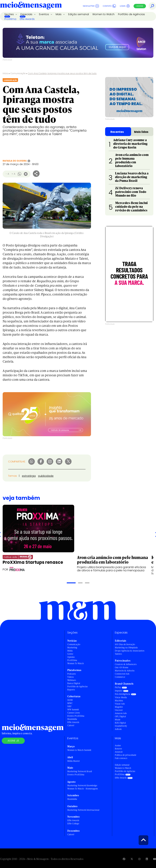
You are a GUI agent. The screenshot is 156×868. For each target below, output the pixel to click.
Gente (70, 654)
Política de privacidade (126, 755)
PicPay (118, 687)
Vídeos (70, 677)
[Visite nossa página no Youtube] (155, 859)
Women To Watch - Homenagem (83, 789)
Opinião (71, 657)
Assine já (13, 741)
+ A (13, 174)
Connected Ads (122, 674)
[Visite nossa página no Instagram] (139, 859)
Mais (59, 14)
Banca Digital (74, 683)
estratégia (29, 476)
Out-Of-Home (122, 667)
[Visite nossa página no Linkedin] (147, 859)
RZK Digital (120, 723)
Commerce (120, 677)
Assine (140, 6)
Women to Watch (103, 14)
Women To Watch (76, 663)
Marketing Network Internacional (83, 810)
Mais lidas (141, 132)
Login (125, 6)
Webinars (72, 680)
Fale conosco (121, 758)
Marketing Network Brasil (80, 771)
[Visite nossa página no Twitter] (132, 859)
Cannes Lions (74, 713)
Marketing (72, 648)
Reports (71, 690)
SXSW (70, 700)
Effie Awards (27, 19)
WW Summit (73, 710)
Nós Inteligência (123, 694)
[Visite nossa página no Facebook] (124, 859)
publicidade (46, 476)
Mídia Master (74, 761)
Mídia (70, 651)
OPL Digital (120, 716)
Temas (13, 476)
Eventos (44, 14)
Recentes (117, 132)
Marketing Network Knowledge (82, 785)
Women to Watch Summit (79, 750)
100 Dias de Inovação (125, 644)
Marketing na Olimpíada (126, 648)
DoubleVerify (121, 726)
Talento (118, 654)
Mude (118, 720)
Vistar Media (121, 697)
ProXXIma (10, 19)
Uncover (119, 710)
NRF (69, 706)
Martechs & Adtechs (125, 671)
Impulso (119, 691)
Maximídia (72, 719)
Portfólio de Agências (131, 14)
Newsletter (91, 6)
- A (7, 174)
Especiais (27, 14)
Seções (9, 14)
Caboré (71, 725)
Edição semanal (79, 14)
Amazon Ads (121, 713)
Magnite (119, 707)
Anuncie (119, 752)
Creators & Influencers (126, 664)
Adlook (118, 729)
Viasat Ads (120, 704)
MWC (70, 703)
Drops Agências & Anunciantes (130, 651)
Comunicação (18, 73)
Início (5, 73)
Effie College (73, 824)
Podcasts (72, 674)
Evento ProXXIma (76, 716)
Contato (109, 6)
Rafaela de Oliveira (15, 161)
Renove (118, 749)
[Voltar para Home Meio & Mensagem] (31, 6)
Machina (119, 701)
